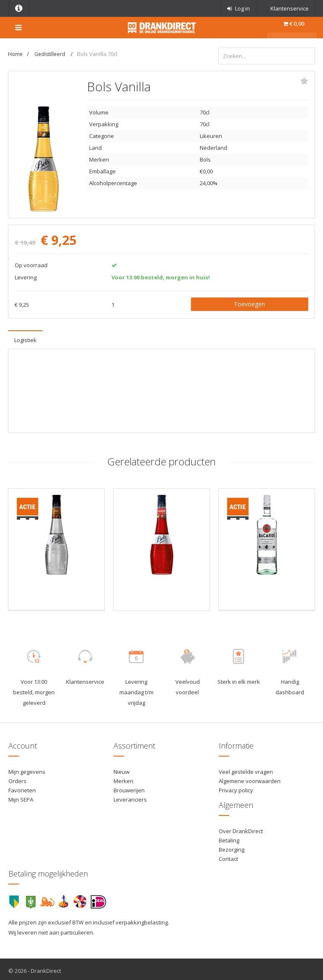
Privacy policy (236, 787)
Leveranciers (130, 797)
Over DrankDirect (241, 828)
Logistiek (25, 337)
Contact (228, 856)
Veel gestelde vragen (246, 768)
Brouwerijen (129, 787)
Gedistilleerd (50, 54)
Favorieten (22, 787)
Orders (17, 778)
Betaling (229, 837)
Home (15, 54)
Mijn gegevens (27, 768)
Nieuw (122, 768)
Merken (123, 778)
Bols (205, 157)
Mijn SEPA (21, 797)
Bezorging (232, 847)
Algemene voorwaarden (250, 778)
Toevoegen (249, 301)
